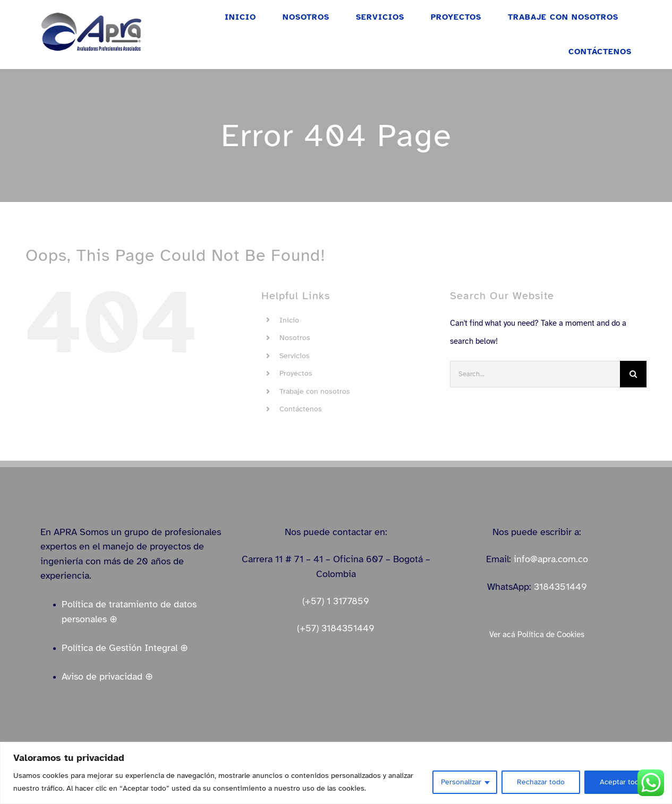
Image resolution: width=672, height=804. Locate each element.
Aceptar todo (622, 782)
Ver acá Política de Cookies (537, 634)
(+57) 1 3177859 (336, 601)
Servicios (295, 356)
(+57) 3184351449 (336, 628)
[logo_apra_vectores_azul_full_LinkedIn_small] (91, 15)
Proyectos (296, 373)
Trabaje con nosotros (315, 391)
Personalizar (461, 782)
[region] (336, 773)
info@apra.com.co (551, 559)
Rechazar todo (541, 782)
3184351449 (560, 587)
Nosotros (295, 338)
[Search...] (535, 374)
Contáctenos (301, 409)
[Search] (633, 374)
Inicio (289, 320)
